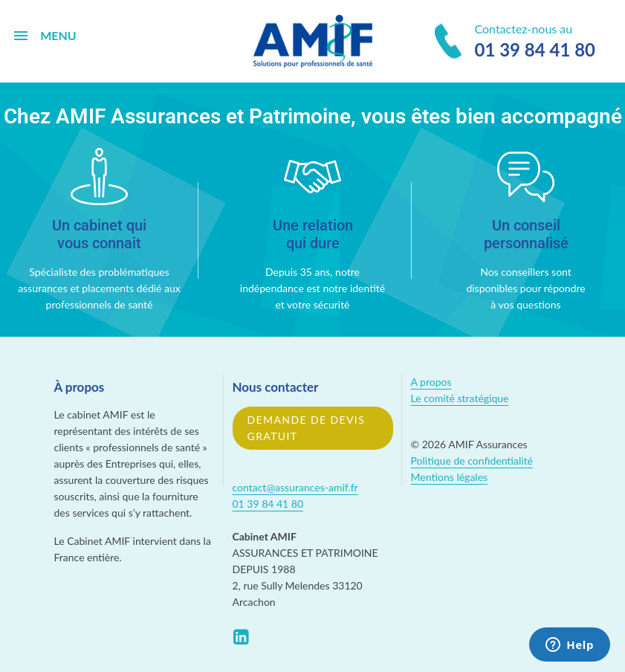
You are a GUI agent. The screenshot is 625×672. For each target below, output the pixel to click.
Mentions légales (450, 477)
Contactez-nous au (515, 42)
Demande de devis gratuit (307, 428)
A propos (431, 382)
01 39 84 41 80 (268, 504)
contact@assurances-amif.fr (295, 487)
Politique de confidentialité (472, 461)
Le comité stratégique (460, 398)
